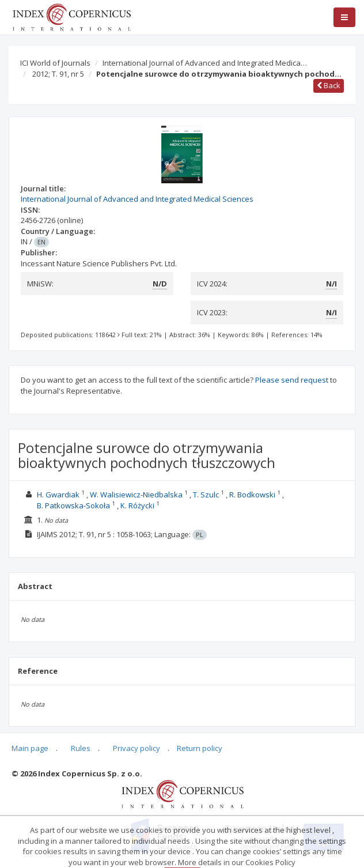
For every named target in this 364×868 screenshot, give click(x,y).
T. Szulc (206, 495)
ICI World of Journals (55, 63)
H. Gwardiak (58, 495)
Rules (81, 748)
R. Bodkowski (252, 495)
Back (329, 85)
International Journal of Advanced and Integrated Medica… (205, 63)
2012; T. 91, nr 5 (58, 74)
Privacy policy (136, 748)
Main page (30, 748)
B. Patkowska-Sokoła (73, 505)
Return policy (200, 748)
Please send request (292, 380)
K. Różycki (137, 505)
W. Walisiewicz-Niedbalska (136, 495)
